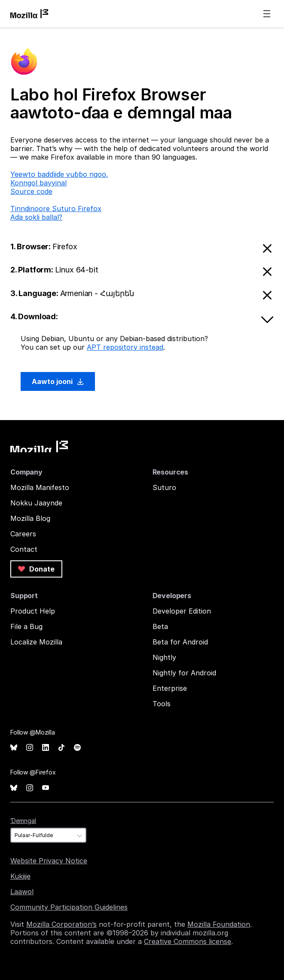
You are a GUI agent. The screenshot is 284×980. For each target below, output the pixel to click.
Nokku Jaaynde (36, 503)
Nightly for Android (184, 673)
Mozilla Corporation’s (61, 924)
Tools (162, 704)
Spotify (77, 748)
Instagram (30, 748)
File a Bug (26, 626)
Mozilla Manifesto (40, 487)
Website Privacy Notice (49, 861)
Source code (31, 191)
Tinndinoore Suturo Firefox (56, 209)
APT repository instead (125, 347)
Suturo (164, 487)
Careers (23, 534)
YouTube (46, 788)
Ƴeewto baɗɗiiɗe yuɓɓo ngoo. (59, 174)
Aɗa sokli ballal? (36, 217)
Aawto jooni (58, 381)
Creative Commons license (188, 941)
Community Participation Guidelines (69, 907)
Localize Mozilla (36, 642)
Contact (24, 549)
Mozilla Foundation (219, 924)
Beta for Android (180, 642)
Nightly (164, 657)
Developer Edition (182, 611)
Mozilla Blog (30, 518)
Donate (36, 569)
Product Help (33, 611)
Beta (160, 626)
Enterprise (170, 688)
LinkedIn (46, 748)
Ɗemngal (23, 821)
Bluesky (14, 748)
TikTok (61, 748)
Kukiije (20, 876)
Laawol (22, 892)
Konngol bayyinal (38, 183)
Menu (267, 14)
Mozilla (39, 446)
